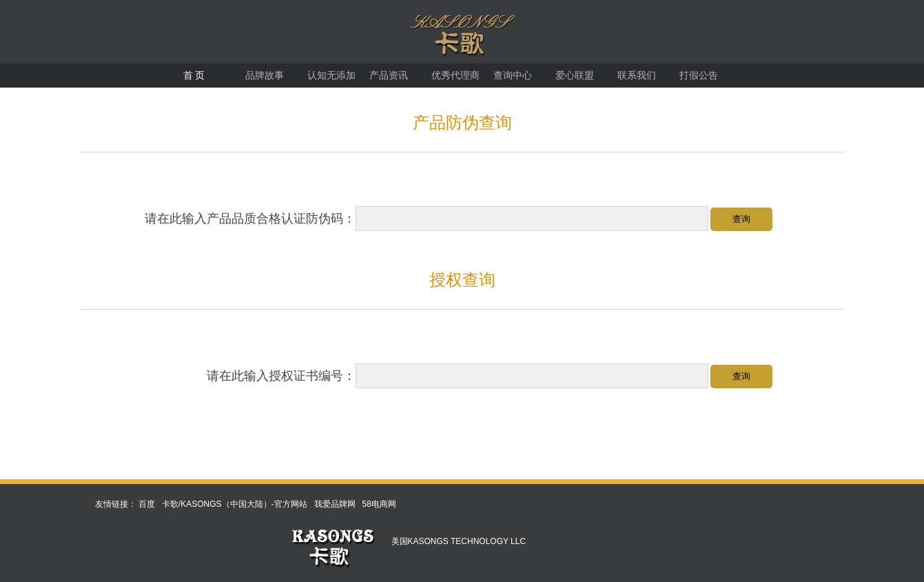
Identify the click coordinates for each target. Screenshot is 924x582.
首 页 (194, 76)
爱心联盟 (575, 76)
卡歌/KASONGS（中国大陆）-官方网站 (235, 504)
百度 (147, 504)
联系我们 (637, 76)
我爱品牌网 (335, 504)
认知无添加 (331, 76)
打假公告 (699, 76)
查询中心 (513, 76)
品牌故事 (265, 76)
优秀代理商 (455, 76)
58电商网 (379, 504)
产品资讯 (389, 76)
